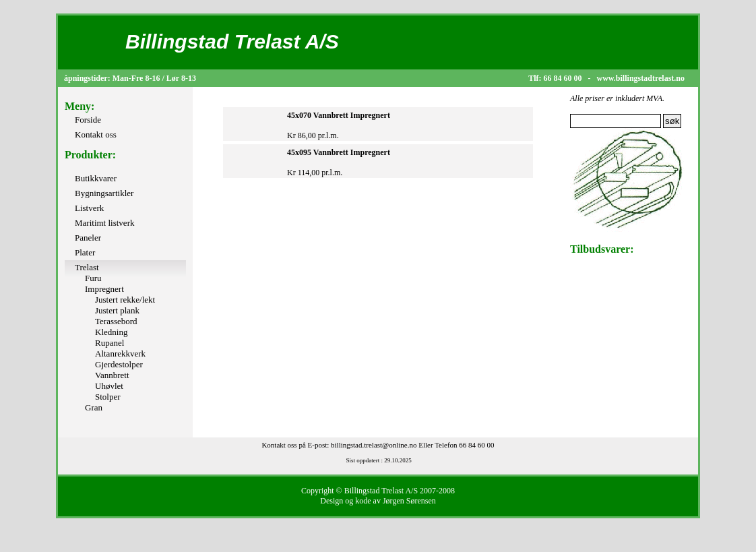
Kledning (111, 332)
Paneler (88, 238)
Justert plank (117, 310)
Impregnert (104, 289)
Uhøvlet (109, 386)
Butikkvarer (96, 178)
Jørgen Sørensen (409, 501)
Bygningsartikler (104, 193)
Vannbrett (112, 375)
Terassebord (116, 321)
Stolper (108, 397)
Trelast (87, 267)
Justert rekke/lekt (125, 300)
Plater (85, 252)
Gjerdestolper (119, 364)
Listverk (89, 208)
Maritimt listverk (104, 223)
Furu (93, 278)
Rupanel (109, 343)
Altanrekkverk (120, 354)
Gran (94, 407)
